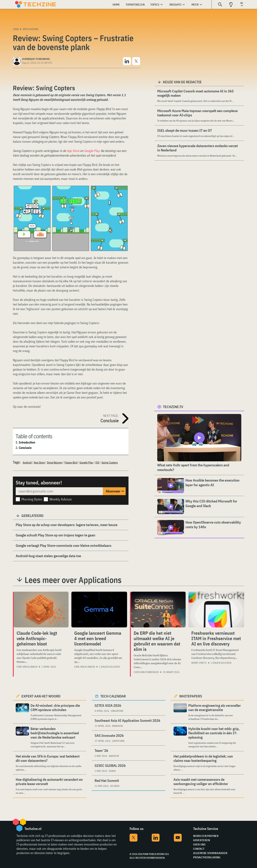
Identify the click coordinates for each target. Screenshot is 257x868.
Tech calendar (113, 696)
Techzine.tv (173, 407)
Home (116, 4)
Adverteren (201, 840)
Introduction (27, 442)
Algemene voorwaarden (210, 853)
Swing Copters (110, 462)
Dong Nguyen (55, 462)
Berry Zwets (199, 663)
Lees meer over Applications (73, 580)
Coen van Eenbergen (146, 672)
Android (27, 462)
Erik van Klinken (27, 667)
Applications (31, 29)
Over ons (199, 844)
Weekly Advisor (61, 499)
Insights (175, 4)
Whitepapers (191, 696)
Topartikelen (135, 4)
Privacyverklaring (207, 857)
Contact (199, 849)
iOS (97, 462)
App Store (73, 151)
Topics (155, 4)
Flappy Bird (71, 462)
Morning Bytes (32, 499)
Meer (195, 4)
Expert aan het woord (41, 696)
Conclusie (25, 448)
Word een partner (206, 836)
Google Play (92, 151)
